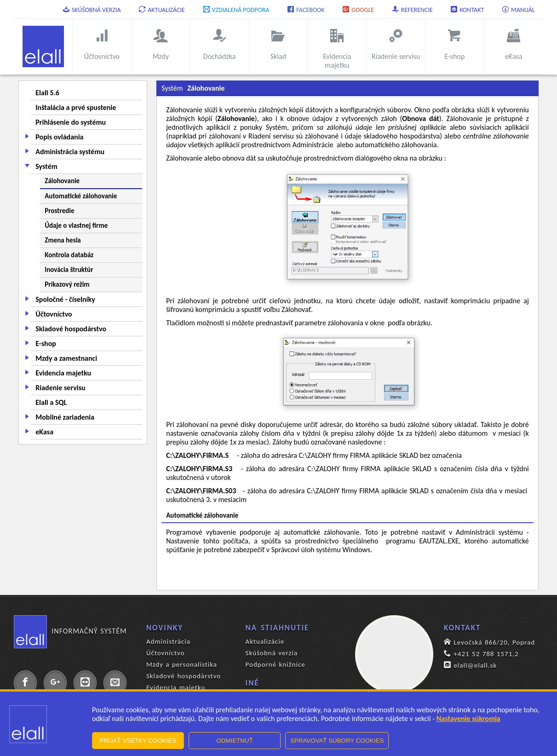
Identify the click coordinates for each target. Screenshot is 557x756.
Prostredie (59, 211)
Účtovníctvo (54, 314)
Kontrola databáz (69, 255)
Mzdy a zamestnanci (66, 358)
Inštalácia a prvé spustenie (76, 107)
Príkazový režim (67, 284)
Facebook (306, 10)
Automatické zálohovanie (81, 196)
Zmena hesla (63, 240)
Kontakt (467, 10)
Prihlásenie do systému (71, 122)
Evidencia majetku (63, 373)
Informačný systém (70, 631)
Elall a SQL (51, 402)
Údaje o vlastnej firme (76, 225)
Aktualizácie (162, 10)
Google (358, 10)
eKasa (44, 432)
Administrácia (168, 641)
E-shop (46, 343)
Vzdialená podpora (236, 10)
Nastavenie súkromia (468, 718)
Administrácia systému (70, 152)
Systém (46, 166)
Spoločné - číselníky (65, 299)
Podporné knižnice (276, 664)
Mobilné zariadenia (65, 417)
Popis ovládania (59, 137)
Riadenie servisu (60, 388)
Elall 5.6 (47, 93)
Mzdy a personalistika (182, 664)
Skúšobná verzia (92, 10)
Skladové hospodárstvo (71, 329)
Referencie (413, 10)
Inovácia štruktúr (69, 270)
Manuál (519, 10)
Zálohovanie (62, 181)
